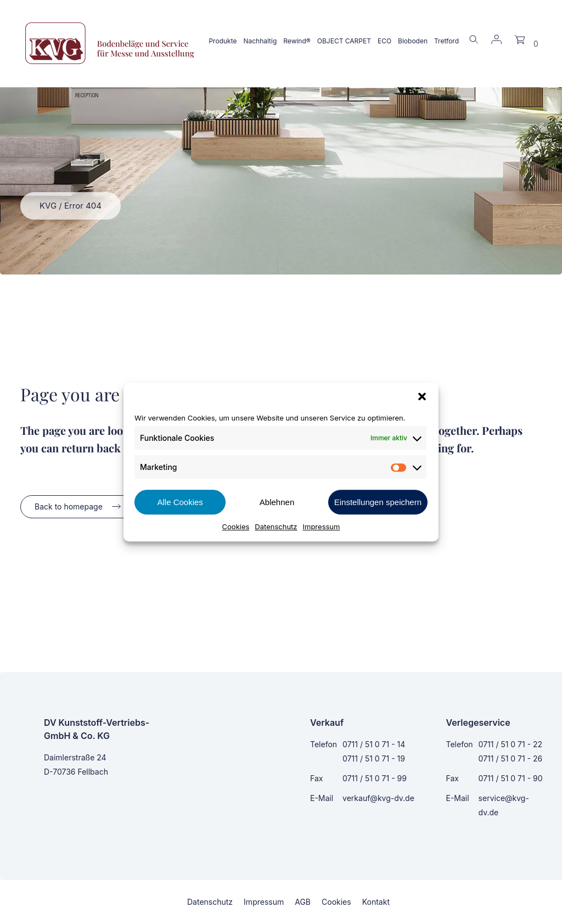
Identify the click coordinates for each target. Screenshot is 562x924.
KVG (48, 206)
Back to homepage (69, 506)
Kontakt (376, 902)
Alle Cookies (180, 502)
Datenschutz (276, 527)
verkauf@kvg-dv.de (378, 798)
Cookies (236, 527)
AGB (303, 902)
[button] (422, 396)
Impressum (322, 527)
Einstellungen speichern (378, 502)
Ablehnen (277, 502)
